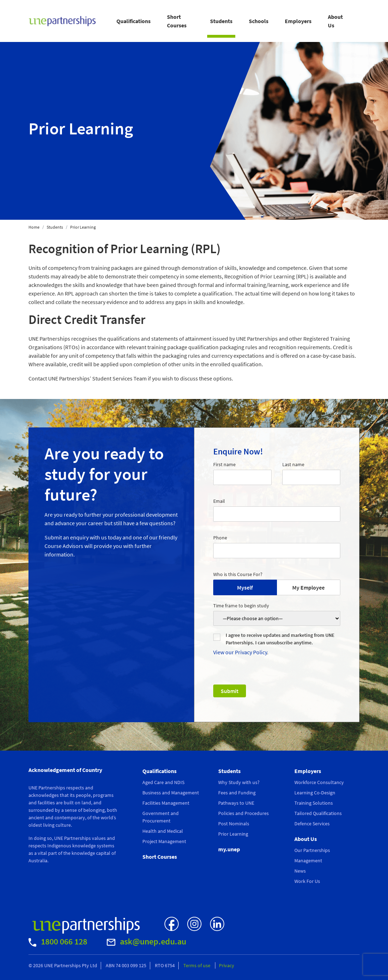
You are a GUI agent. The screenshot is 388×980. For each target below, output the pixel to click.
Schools (259, 21)
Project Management (164, 841)
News (300, 871)
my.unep (229, 849)
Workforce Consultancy (319, 782)
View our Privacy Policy (240, 652)
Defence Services (312, 824)
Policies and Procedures (243, 813)
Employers (298, 21)
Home (34, 227)
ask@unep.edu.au (146, 941)
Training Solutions (314, 803)
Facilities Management (166, 803)
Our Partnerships (312, 850)
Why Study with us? (239, 782)
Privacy (227, 965)
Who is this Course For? (238, 574)
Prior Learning (233, 834)
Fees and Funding (237, 793)
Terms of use (197, 965)
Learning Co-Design (315, 793)
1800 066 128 (58, 941)
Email (219, 501)
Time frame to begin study (241, 606)
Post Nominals (234, 824)
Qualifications (133, 21)
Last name (293, 464)
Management (308, 861)
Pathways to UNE (236, 803)
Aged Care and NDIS (163, 782)
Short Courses (177, 21)
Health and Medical (163, 831)
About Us (335, 21)
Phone (220, 538)
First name (224, 464)
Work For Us (307, 881)
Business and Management (171, 793)
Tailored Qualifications (318, 813)
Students (221, 21)
